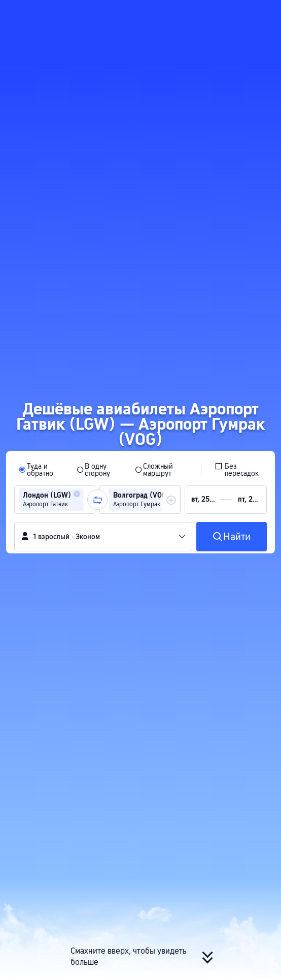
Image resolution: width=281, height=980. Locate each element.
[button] (264, 12)
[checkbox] (238, 470)
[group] (55, 500)
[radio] (41, 470)
